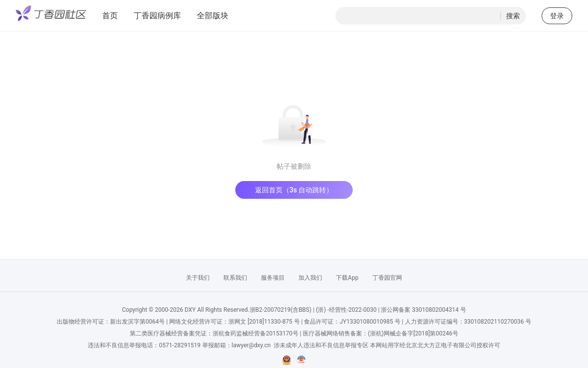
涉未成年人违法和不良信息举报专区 (321, 345)
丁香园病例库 (157, 16)
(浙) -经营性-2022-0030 (346, 310)
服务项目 (273, 278)
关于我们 (198, 278)
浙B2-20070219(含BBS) (281, 310)
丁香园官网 (387, 278)
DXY (190, 310)
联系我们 (235, 278)
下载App (347, 278)
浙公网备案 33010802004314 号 (423, 310)
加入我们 (310, 278)
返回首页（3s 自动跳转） (294, 190)
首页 (110, 16)
